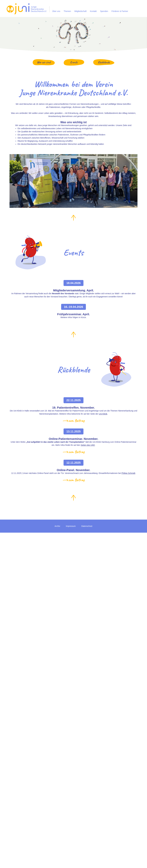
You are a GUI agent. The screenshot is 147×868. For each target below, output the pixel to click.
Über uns (56, 11)
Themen (67, 11)
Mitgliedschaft (80, 11)
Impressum (71, 526)
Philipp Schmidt (128, 473)
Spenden (104, 11)
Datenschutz (87, 526)
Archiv (57, 526)
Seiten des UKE (88, 445)
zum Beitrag (76, 421)
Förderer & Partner (120, 11)
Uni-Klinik (103, 414)
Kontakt (93, 11)
